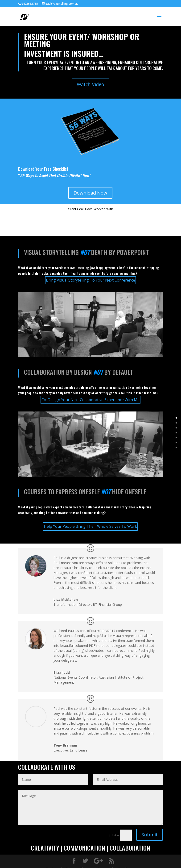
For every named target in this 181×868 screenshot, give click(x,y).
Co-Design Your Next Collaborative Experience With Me (90, 400)
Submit (150, 835)
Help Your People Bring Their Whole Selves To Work (90, 526)
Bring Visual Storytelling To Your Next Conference (90, 280)
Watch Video (90, 84)
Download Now (90, 193)
